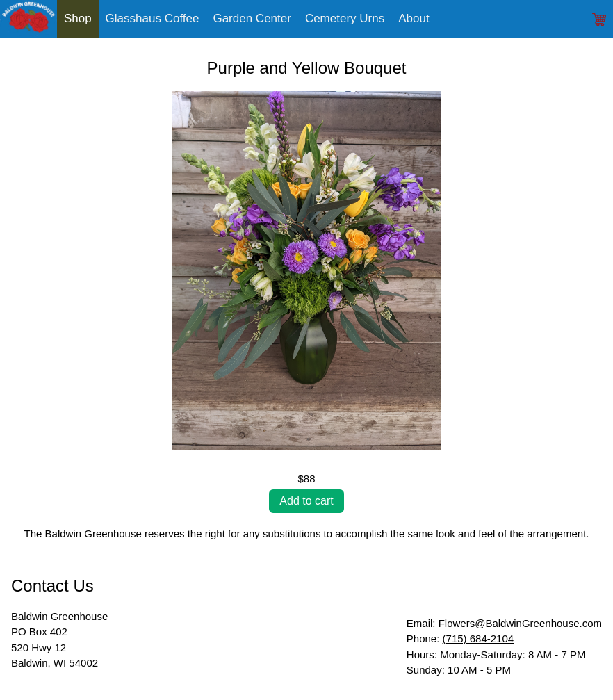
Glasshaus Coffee (153, 18)
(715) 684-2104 (479, 638)
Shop (78, 18)
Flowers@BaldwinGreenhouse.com (520, 623)
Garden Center (252, 18)
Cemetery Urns (345, 18)
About (414, 18)
